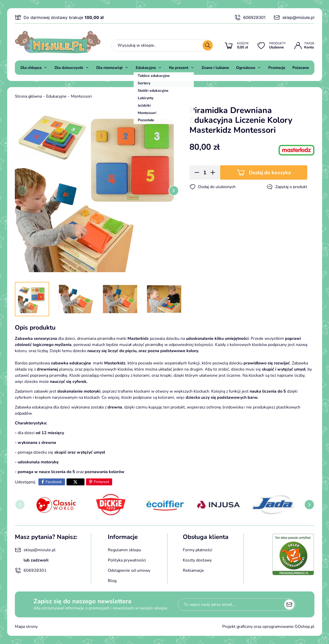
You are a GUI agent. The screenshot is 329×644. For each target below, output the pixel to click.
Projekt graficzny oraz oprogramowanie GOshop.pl (268, 627)
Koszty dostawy (197, 560)
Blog (112, 581)
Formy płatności (198, 550)
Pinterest (101, 482)
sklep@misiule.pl (294, 17)
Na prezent (179, 68)
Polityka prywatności (127, 560)
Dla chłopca (31, 68)
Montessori (81, 96)
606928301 (250, 17)
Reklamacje (193, 570)
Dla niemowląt (109, 68)
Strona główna (28, 96)
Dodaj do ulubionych (213, 187)
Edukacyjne (146, 68)
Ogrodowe (246, 68)
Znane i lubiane (215, 68)
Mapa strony (26, 627)
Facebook (54, 482)
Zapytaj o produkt (287, 187)
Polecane (301, 68)
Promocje (277, 68)
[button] (195, 172)
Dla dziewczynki (69, 68)
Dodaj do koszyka (270, 173)
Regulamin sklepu (124, 550)
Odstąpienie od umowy (129, 570)
